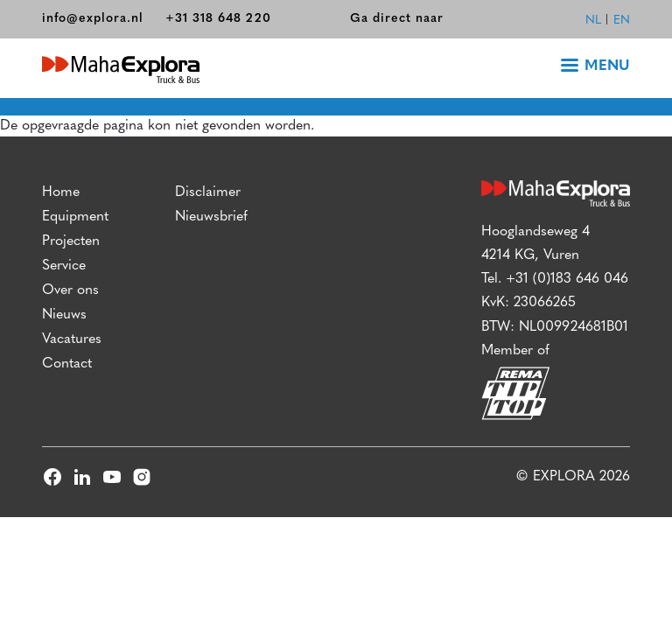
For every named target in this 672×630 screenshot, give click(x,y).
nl (593, 21)
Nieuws (64, 315)
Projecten (71, 241)
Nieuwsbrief (211, 217)
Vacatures (72, 339)
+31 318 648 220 (218, 19)
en (622, 21)
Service (64, 266)
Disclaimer (208, 192)
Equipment (75, 217)
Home (61, 192)
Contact (67, 364)
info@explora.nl (93, 19)
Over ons (70, 290)
